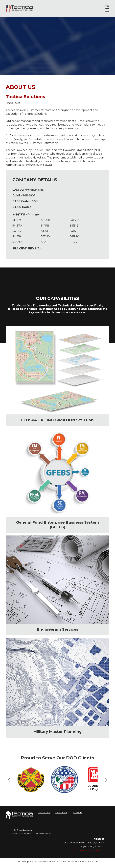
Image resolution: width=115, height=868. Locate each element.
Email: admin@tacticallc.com (88, 850)
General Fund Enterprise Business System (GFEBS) (57, 525)
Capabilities (44, 812)
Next (104, 780)
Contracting (62, 812)
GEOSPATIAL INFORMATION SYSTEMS (57, 420)
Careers (78, 812)
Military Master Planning (57, 732)
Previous (11, 780)
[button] (107, 8)
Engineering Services (57, 629)
